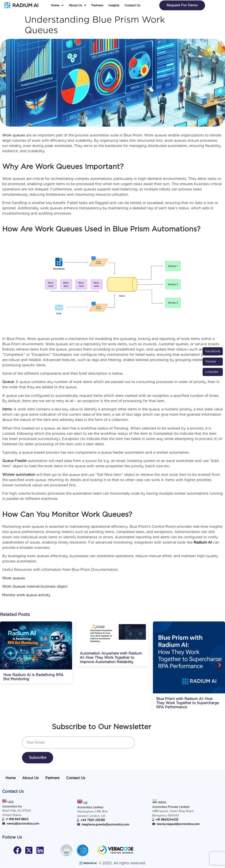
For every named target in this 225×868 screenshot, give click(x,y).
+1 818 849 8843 (17, 819)
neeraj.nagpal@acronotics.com (178, 824)
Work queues (14, 135)
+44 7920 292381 (93, 820)
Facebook (213, 351)
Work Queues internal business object (35, 586)
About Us (77, 5)
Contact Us (132, 5)
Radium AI (203, 542)
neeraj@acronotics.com (23, 824)
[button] (57, 5)
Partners (97, 5)
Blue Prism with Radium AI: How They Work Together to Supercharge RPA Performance (188, 703)
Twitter (211, 362)
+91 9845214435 (167, 820)
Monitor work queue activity (26, 595)
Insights (114, 5)
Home (57, 5)
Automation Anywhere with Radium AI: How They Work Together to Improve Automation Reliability (111, 658)
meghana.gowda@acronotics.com (105, 824)
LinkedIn (212, 372)
